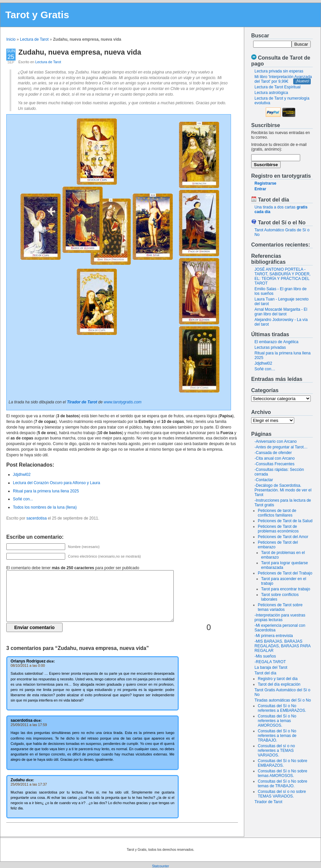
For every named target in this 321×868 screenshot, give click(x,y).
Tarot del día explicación (279, 684)
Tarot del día (265, 673)
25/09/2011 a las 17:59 (29, 725)
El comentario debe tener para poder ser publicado (73, 568)
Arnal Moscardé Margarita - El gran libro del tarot (281, 312)
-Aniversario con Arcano (275, 441)
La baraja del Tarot (271, 667)
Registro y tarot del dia (278, 679)
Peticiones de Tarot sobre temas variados (280, 607)
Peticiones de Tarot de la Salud (285, 521)
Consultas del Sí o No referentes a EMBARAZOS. (282, 708)
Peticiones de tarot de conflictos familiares (277, 513)
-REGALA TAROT (270, 662)
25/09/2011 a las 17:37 (29, 784)
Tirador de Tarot (268, 802)
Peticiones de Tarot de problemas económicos (278, 529)
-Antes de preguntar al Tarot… (281, 447)
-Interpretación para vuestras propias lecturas (280, 617)
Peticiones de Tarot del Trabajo (285, 573)
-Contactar (264, 480)
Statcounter (160, 866)
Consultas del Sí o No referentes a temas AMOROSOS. (277, 721)
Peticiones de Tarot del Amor (283, 537)
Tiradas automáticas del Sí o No (283, 700)
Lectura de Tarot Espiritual (277, 87)
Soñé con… (265, 369)
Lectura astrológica (271, 93)
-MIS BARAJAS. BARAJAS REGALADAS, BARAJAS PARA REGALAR (282, 646)
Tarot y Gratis (37, 15)
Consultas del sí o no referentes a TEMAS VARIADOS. (276, 751)
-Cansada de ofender (273, 453)
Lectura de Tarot (34, 39)
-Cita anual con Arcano (275, 458)
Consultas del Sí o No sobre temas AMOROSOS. (282, 773)
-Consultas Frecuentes (275, 464)
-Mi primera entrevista (274, 636)
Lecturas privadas (270, 347)
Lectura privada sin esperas (279, 71)
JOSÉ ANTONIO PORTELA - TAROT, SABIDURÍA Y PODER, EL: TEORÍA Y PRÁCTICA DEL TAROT (282, 276)
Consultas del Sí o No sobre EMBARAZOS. (282, 763)
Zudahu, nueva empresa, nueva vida (80, 52)
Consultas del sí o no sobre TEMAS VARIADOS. (282, 794)
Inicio (11, 39)
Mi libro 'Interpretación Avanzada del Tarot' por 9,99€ (283, 79)
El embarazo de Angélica (276, 342)
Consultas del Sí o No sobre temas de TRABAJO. (282, 784)
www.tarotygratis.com (123, 402)
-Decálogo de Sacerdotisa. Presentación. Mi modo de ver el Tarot (283, 490)
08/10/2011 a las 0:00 (28, 665)
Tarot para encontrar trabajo (286, 589)
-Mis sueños (265, 656)
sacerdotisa (37, 518)
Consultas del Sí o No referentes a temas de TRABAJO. (277, 736)
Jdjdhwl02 (263, 363)
